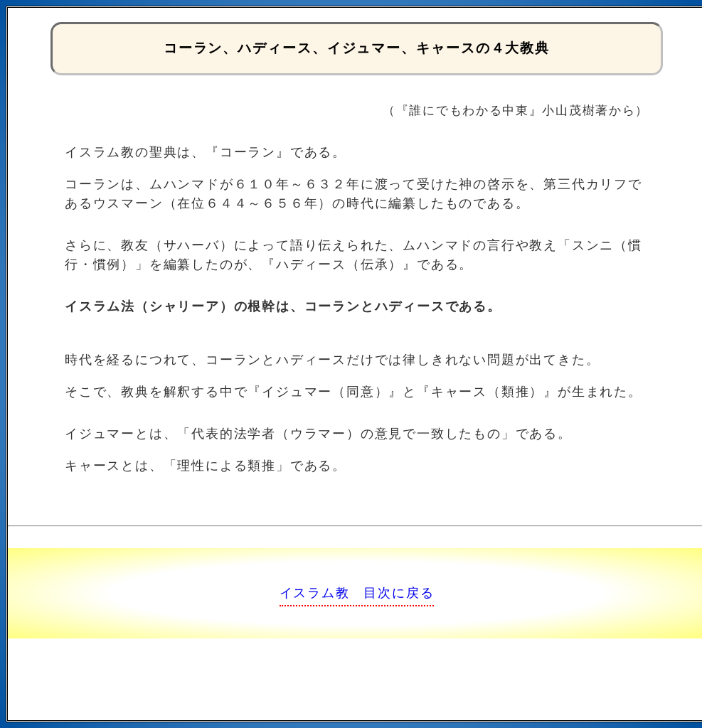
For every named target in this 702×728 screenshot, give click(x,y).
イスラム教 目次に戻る (357, 593)
